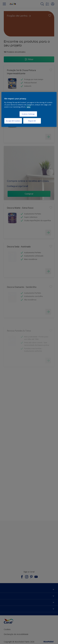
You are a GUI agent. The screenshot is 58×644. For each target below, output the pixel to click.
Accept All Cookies (13, 121)
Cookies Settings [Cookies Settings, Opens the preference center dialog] (28, 114)
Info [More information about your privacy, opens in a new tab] (29, 107)
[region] (29, 110)
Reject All (32, 121)
